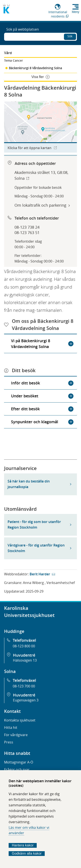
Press (9, 742)
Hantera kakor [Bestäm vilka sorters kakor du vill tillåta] (23, 845)
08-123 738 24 (27, 227)
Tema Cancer (13, 60)
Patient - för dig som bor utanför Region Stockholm (34, 525)
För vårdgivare (16, 735)
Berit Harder (40, 574)
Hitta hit (11, 727)
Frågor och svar (17, 770)
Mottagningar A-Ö (19, 762)
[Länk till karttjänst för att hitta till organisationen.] (41, 127)
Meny (76, 12)
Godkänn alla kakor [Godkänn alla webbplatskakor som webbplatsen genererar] (27, 853)
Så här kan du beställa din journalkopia (29, 484)
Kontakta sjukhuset (20, 720)
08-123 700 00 (24, 686)
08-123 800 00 (24, 646)
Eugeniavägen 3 (26, 700)
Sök (70, 36)
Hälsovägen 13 (25, 660)
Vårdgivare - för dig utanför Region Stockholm (36, 548)
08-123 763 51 (27, 233)
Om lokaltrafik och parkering (40, 205)
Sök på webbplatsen (23, 29)
